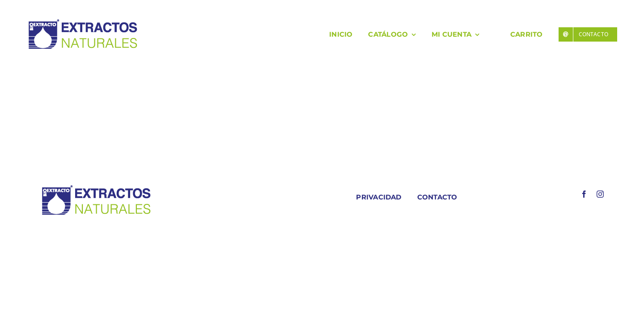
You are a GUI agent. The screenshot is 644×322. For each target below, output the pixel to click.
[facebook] (584, 194)
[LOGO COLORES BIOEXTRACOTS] (96, 187)
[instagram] (600, 194)
